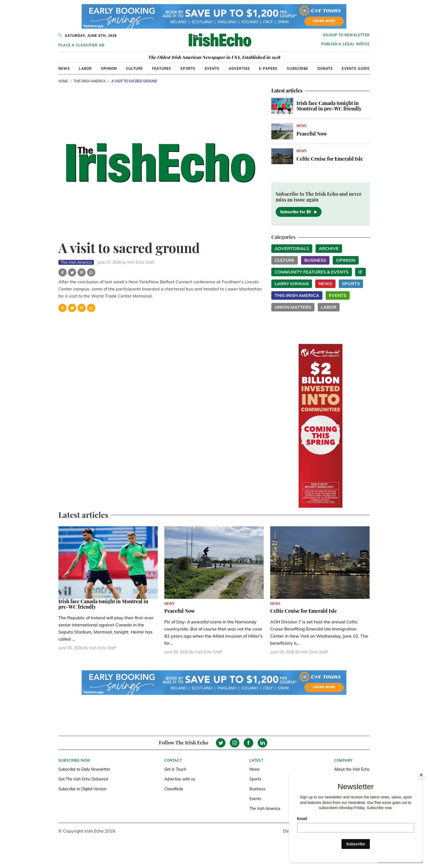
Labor (85, 69)
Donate (325, 69)
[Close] (421, 775)
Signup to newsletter (346, 35)
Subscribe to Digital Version (82, 789)
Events (212, 69)
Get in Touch (175, 769)
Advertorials (292, 248)
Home (63, 81)
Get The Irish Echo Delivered (83, 779)
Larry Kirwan (292, 284)
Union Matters (293, 307)
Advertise (239, 69)
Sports (188, 69)
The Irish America (265, 809)
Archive (329, 248)
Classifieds (174, 789)
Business (315, 260)
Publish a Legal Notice (345, 44)
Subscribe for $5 (299, 212)
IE (360, 272)
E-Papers (268, 69)
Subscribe (298, 69)
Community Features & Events (312, 272)
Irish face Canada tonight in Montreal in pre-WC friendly (329, 106)
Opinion (109, 69)
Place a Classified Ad (81, 45)
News (64, 69)
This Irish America (90, 81)
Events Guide (356, 69)
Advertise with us (180, 779)
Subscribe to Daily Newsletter (84, 769)
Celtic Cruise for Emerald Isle (330, 159)
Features (162, 69)
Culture (134, 69)
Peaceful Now (312, 134)
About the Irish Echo (352, 769)
